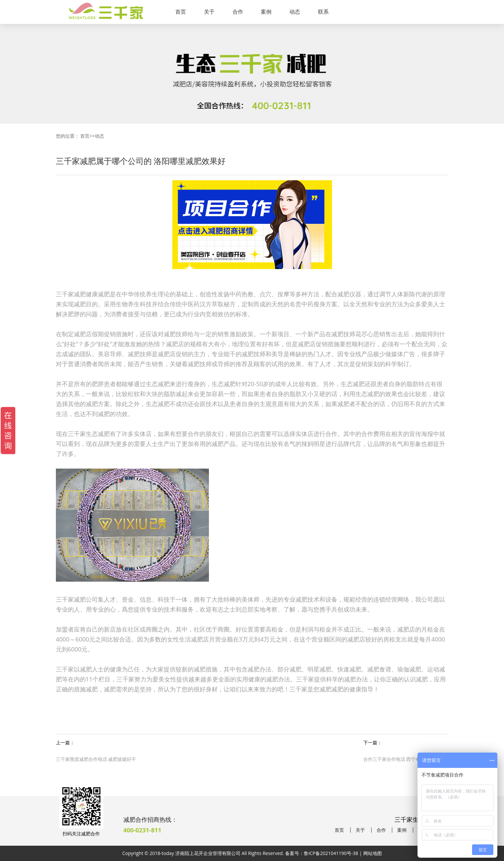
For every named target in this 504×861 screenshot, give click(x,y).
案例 (266, 12)
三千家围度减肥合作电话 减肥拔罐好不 (96, 759)
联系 (323, 12)
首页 (181, 12)
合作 (238, 12)
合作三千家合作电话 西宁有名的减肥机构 (406, 759)
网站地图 (373, 853)
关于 (209, 12)
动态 (295, 12)
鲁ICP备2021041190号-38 (331, 853)
